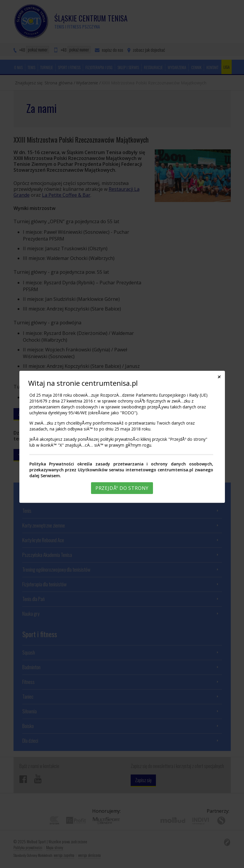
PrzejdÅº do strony (122, 488)
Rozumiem (123, 863)
